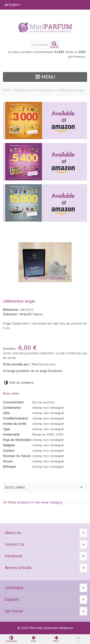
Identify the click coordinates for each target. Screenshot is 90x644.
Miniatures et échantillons (34, 90)
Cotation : (11, 349)
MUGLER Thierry (31, 314)
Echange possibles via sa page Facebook (33, 371)
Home (7, 90)
